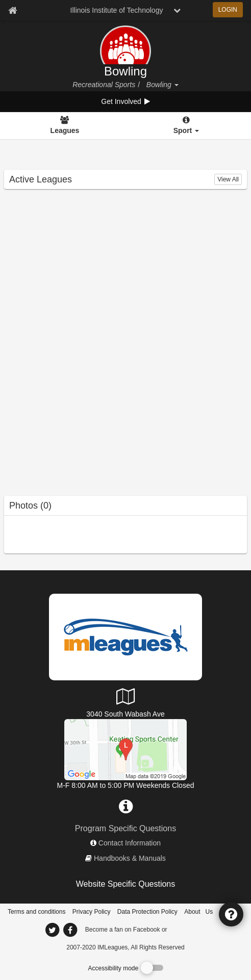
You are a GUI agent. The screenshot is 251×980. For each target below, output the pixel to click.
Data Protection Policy (147, 912)
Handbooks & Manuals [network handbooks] (130, 858)
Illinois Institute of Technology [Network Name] (117, 10)
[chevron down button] (177, 10)
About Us (198, 912)
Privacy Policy (92, 912)
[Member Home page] (12, 10)
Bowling (125, 71)
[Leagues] (65, 126)
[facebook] (189, 929)
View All (228, 179)
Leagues (65, 130)
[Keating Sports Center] (125, 749)
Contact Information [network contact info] (130, 843)
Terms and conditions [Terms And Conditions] (36, 912)
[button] (176, 85)
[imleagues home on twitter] (52, 930)
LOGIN (228, 10)
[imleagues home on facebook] (70, 930)
